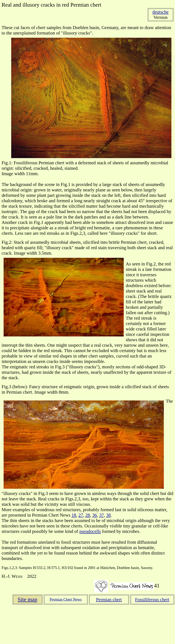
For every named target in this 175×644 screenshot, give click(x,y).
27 (81, 515)
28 (88, 515)
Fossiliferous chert (152, 599)
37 (101, 515)
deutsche (160, 12)
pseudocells (90, 531)
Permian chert (109, 599)
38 (108, 515)
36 (95, 515)
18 (74, 515)
